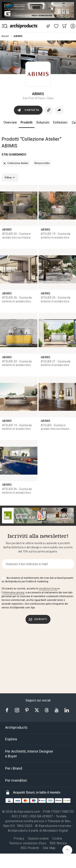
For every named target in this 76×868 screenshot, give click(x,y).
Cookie (57, 838)
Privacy (19, 838)
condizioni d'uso (48, 589)
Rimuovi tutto (42, 163)
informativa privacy (13, 593)
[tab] (38, 728)
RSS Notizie (58, 843)
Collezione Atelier (16, 163)
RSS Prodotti (30, 848)
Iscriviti (38, 619)
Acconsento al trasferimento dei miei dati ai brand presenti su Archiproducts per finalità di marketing (38, 580)
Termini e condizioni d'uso (28, 843)
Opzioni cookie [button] (38, 839)
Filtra (10, 178)
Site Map (49, 848)
